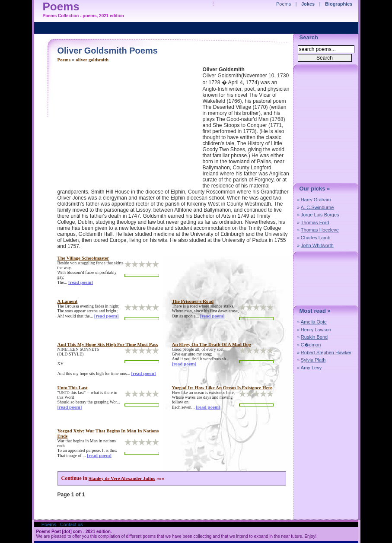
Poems (64, 60)
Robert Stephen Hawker (326, 352)
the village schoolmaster (83, 258)
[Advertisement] (130, 127)
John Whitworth (317, 245)
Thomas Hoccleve (320, 230)
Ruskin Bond (314, 337)
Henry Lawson (316, 330)
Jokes (308, 4)
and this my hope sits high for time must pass (108, 344)
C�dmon (311, 345)
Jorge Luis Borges (320, 215)
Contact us (72, 524)
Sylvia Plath (313, 360)
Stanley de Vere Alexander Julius (122, 478)
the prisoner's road (193, 301)
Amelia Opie (314, 322)
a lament (68, 301)
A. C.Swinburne (317, 207)
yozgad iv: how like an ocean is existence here (222, 387)
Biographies (339, 4)
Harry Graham (316, 200)
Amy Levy (311, 368)
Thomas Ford (315, 222)
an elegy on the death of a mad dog (212, 344)
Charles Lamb (316, 238)
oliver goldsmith (92, 60)
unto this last (73, 387)
